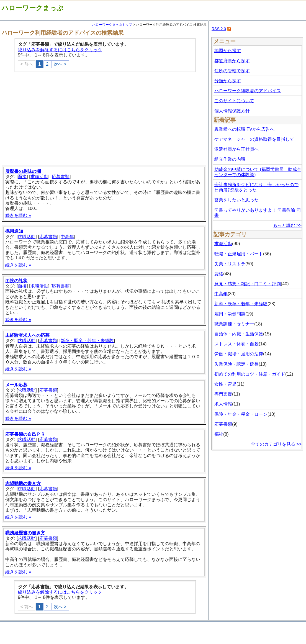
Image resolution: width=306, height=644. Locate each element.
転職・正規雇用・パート (239, 254)
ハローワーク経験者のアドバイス (248, 91)
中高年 (67, 237)
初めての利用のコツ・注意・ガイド (250, 374)
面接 (22, 177)
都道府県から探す (232, 61)
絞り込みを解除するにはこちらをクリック (60, 50)
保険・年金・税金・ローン (241, 414)
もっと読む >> (287, 225)
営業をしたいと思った (236, 200)
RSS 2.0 (219, 29)
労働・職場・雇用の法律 (239, 354)
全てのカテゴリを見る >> (276, 444)
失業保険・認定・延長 (236, 364)
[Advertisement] (105, 119)
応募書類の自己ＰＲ (25, 434)
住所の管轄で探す (232, 71)
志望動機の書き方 (23, 483)
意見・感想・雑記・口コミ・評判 (248, 284)
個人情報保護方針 (232, 111)
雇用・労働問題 (230, 314)
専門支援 (223, 394)
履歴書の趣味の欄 (23, 171)
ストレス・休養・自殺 (236, 344)
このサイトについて (234, 101)
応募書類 (61, 177)
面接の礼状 (16, 281)
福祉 (219, 434)
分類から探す (228, 81)
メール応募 (16, 385)
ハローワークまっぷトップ (112, 25)
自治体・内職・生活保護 (239, 334)
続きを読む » (18, 215)
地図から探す (228, 51)
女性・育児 (225, 384)
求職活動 (39, 177)
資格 (219, 274)
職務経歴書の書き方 (25, 533)
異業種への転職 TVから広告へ (244, 129)
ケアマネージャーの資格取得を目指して (254, 139)
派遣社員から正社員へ (236, 149)
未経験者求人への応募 (27, 335)
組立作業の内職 (230, 159)
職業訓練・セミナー (234, 324)
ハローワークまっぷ (33, 8)
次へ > (60, 64)
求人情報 (223, 404)
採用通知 (14, 231)
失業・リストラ (230, 264)
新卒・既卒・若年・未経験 (87, 341)
